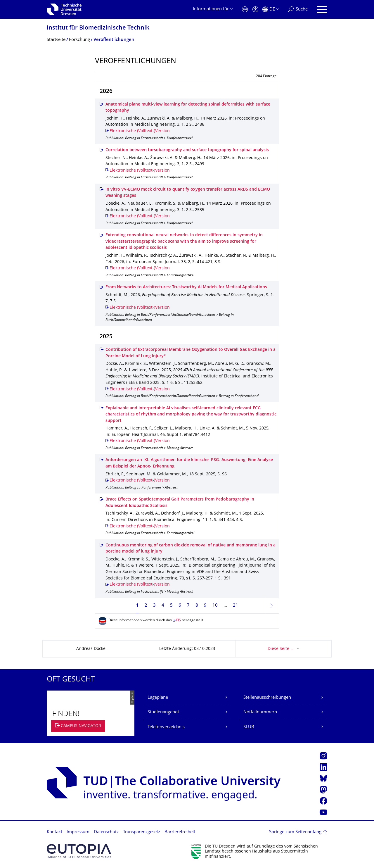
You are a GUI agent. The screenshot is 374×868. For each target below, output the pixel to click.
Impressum (78, 832)
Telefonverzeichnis (166, 727)
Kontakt (54, 832)
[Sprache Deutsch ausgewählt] (271, 10)
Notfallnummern (260, 712)
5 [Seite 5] (171, 606)
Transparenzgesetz (142, 832)
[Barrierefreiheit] (255, 10)
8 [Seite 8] (197, 606)
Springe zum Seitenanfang (295, 832)
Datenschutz (106, 832)
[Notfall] (245, 10)
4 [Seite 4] (163, 606)
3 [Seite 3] (154, 606)
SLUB (249, 727)
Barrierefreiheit (180, 832)
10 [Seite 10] (215, 606)
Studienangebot (163, 712)
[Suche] (298, 10)
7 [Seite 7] (188, 606)
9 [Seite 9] (205, 606)
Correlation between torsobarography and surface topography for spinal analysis (187, 150)
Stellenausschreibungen (267, 698)
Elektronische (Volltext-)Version (140, 131)
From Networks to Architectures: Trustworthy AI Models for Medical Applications (186, 287)
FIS (179, 621)
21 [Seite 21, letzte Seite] (236, 606)
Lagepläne (158, 698)
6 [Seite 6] (180, 606)
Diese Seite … (281, 649)
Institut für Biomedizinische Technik (98, 28)
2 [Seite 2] (146, 606)
